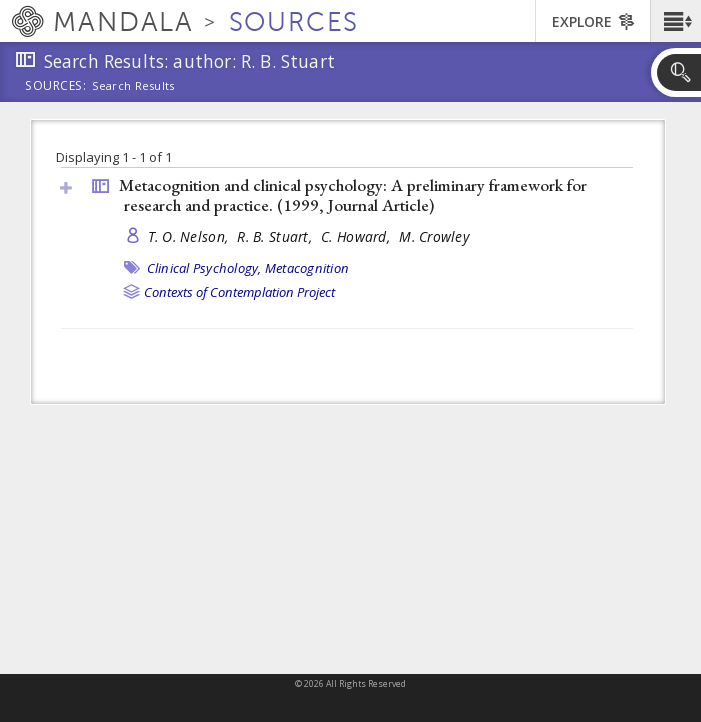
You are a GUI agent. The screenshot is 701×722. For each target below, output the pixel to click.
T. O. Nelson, (190, 236)
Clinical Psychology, (204, 268)
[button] (675, 21)
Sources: (56, 87)
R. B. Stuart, (276, 236)
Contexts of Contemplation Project (239, 292)
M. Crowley (434, 236)
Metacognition (307, 268)
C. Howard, (357, 236)
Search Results (133, 86)
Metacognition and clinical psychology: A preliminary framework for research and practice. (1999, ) (353, 195)
